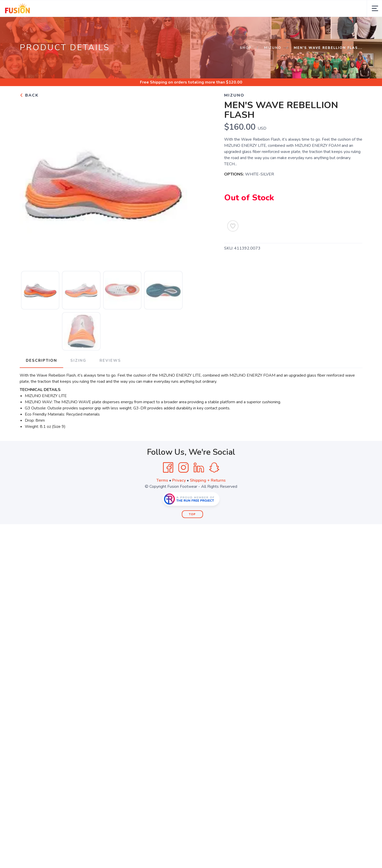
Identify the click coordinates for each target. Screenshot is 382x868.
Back (29, 112)
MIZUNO (273, 65)
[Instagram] (183, 484)
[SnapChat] (214, 484)
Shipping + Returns (208, 497)
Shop (246, 65)
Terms (162, 497)
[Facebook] (168, 484)
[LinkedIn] (199, 484)
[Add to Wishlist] (233, 243)
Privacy (179, 497)
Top (192, 531)
